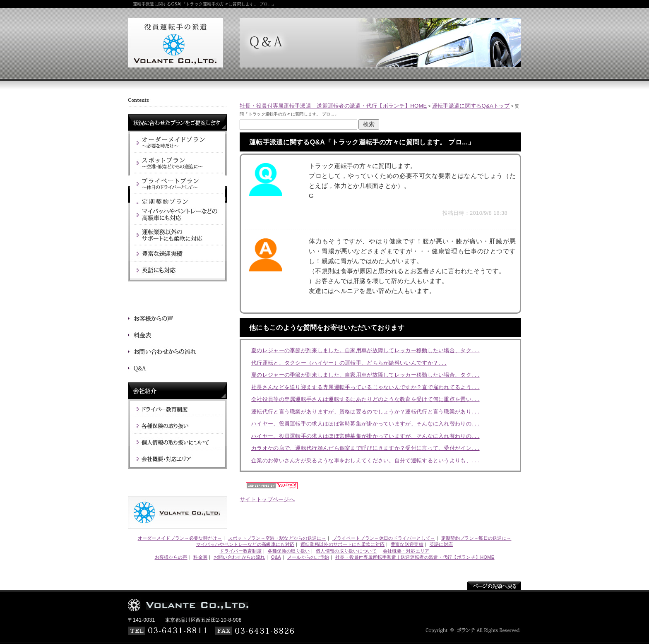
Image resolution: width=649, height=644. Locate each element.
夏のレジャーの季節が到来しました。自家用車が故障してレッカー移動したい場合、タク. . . (365, 350)
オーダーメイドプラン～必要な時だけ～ (180, 538)
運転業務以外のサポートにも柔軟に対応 (343, 544)
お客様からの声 (171, 557)
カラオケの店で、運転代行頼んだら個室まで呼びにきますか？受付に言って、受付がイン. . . (365, 448)
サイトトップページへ (267, 499)
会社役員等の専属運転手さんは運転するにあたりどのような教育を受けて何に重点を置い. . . (365, 399)
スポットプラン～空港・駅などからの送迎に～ (277, 538)
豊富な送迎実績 (407, 544)
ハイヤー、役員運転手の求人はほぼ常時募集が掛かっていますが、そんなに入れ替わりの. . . (365, 424)
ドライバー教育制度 (240, 551)
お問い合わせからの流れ (239, 557)
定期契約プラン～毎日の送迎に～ (476, 538)
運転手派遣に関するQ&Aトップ (471, 106)
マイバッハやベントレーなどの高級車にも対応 (245, 544)
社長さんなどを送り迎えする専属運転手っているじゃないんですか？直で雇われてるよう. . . (365, 387)
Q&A (276, 557)
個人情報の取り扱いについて (346, 551)
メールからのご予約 (308, 557)
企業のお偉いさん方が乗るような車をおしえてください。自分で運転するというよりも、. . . (365, 460)
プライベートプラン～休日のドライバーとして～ (384, 538)
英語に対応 (441, 544)
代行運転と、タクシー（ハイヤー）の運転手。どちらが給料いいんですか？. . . (349, 363)
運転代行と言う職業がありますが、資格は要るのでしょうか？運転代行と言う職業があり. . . (365, 412)
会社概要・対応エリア (406, 551)
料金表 (200, 557)
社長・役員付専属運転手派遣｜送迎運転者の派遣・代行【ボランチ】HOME (333, 106)
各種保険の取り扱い (289, 551)
